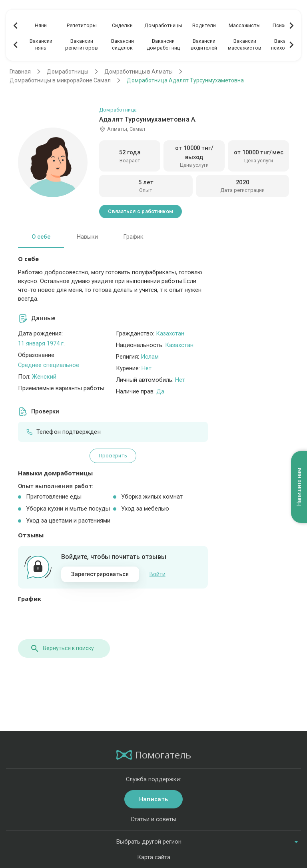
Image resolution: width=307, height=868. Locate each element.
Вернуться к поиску (62, 649)
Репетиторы (82, 25)
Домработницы (163, 25)
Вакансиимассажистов (245, 44)
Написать (153, 799)
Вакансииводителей (204, 44)
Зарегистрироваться (100, 574)
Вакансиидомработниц (163, 44)
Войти (157, 574)
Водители (204, 25)
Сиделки (122, 25)
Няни (41, 25)
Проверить (113, 456)
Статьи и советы (153, 819)
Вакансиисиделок (123, 44)
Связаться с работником (141, 211)
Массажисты (245, 25)
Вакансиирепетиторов (82, 44)
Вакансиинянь (41, 44)
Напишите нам (299, 485)
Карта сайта (154, 857)
